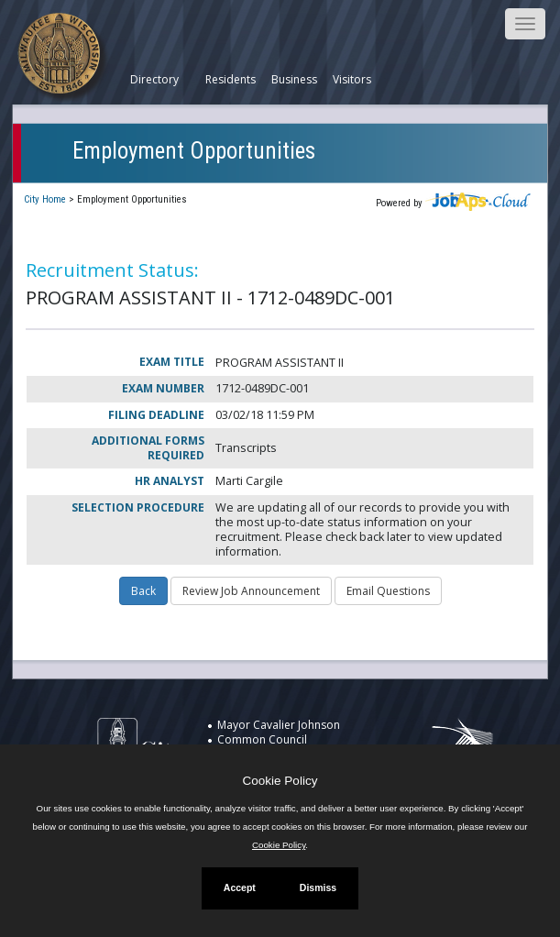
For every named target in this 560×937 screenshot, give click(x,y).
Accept (240, 887)
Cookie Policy (280, 781)
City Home (45, 199)
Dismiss (318, 887)
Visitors (352, 80)
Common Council (262, 739)
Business (294, 80)
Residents (231, 80)
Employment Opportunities (194, 151)
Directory (154, 80)
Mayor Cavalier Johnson (279, 725)
